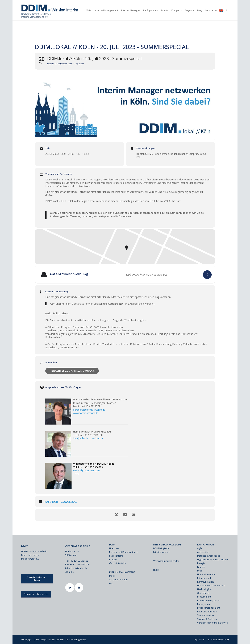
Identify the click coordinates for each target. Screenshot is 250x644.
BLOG (156, 570)
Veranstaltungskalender (166, 561)
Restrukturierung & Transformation (207, 613)
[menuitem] (88, 10)
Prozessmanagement (209, 608)
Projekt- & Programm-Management (208, 602)
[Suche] (226, 10)
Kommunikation (205, 582)
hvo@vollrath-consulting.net (89, 438)
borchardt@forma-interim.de (89, 410)
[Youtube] (79, 588)
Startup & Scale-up (207, 619)
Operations (203, 593)
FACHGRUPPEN (205, 545)
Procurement (204, 597)
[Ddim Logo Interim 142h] (50, 10)
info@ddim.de (80, 568)
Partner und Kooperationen (124, 552)
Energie (201, 563)
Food (200, 571)
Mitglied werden (162, 552)
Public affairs (116, 556)
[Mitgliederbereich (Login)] (37, 579)
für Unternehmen (118, 579)
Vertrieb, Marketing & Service (212, 623)
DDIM (112, 545)
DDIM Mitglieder (162, 548)
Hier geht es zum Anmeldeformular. (72, 371)
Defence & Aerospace (209, 556)
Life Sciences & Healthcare (211, 586)
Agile (200, 548)
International (204, 578)
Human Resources (207, 574)
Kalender (51, 502)
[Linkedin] (70, 588)
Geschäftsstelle (118, 563)
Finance (201, 567)
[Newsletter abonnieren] (36, 594)
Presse (113, 560)
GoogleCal (69, 502)
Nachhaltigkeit (205, 589)
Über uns (114, 548)
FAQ (111, 583)
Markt (112, 576)
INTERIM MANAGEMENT (122, 572)
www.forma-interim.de (86, 413)
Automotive (203, 552)
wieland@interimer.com (86, 470)
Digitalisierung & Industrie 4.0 (212, 560)
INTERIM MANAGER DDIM (167, 545)
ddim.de (70, 572)
